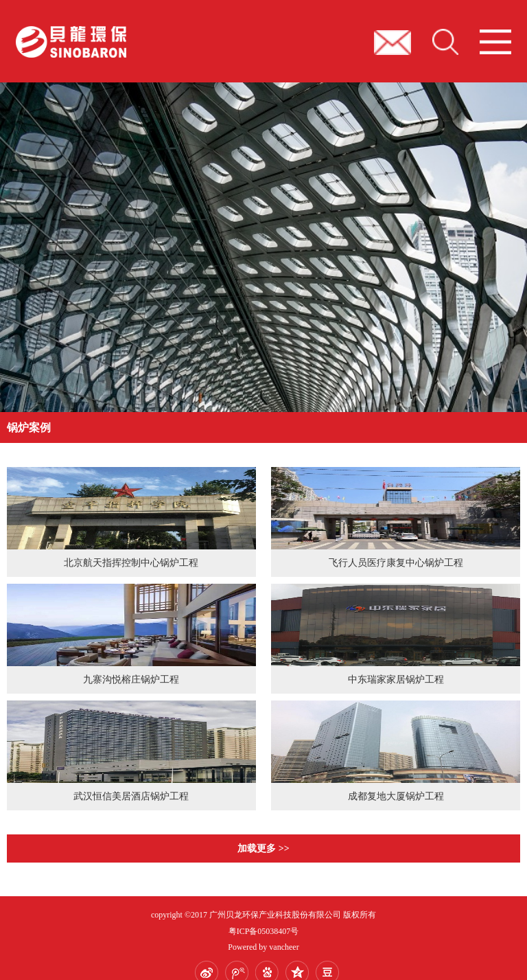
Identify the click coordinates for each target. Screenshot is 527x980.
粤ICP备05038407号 (264, 931)
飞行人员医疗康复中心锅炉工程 (396, 563)
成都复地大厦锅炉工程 (396, 796)
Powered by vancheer (263, 947)
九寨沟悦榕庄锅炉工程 (131, 680)
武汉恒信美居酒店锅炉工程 (131, 796)
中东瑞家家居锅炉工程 (396, 680)
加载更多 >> (263, 848)
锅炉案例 (29, 428)
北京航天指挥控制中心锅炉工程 (131, 563)
